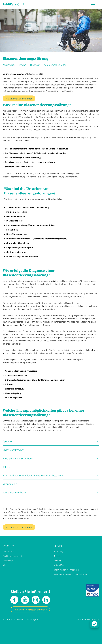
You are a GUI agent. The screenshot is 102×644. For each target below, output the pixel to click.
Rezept (57, 556)
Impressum (7, 619)
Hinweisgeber (33, 619)
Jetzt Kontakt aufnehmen (19, 98)
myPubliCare (59, 565)
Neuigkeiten (8, 561)
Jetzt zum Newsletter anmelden (30, 609)
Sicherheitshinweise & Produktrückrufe (71, 574)
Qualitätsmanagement (12, 556)
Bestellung (58, 551)
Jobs (4, 565)
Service (58, 545)
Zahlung (57, 561)
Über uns (8, 545)
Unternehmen (9, 551)
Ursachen (23, 65)
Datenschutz (20, 619)
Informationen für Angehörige (67, 570)
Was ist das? (9, 65)
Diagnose (35, 65)
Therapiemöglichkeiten (55, 65)
